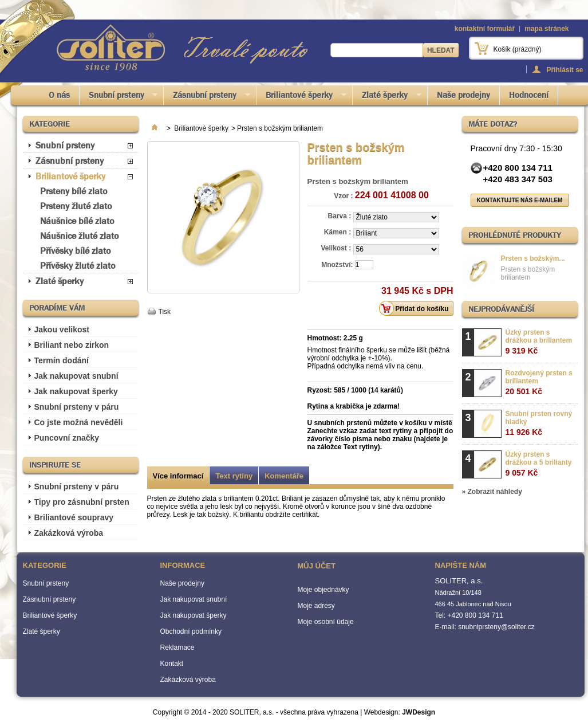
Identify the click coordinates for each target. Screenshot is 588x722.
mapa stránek (546, 29)
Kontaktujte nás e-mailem (520, 200)
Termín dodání (62, 360)
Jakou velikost (62, 329)
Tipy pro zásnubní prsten (82, 502)
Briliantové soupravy (74, 517)
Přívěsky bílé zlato (75, 251)
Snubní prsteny (119, 97)
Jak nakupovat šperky (76, 391)
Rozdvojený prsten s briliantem (539, 382)
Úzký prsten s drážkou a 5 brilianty (539, 464)
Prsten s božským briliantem (528, 273)
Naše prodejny (463, 95)
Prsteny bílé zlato (74, 191)
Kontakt (172, 664)
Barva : (340, 216)
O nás (59, 95)
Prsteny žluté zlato (76, 206)
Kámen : (339, 232)
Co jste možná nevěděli (79, 422)
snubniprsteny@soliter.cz (496, 627)
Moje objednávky (323, 590)
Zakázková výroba (69, 533)
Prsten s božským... (533, 258)
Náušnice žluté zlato (79, 236)
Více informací (178, 476)
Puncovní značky (67, 438)
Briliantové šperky (301, 97)
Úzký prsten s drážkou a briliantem (539, 342)
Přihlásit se (565, 70)
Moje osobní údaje (326, 622)
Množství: (337, 265)
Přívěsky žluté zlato (78, 266)
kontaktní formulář (485, 29)
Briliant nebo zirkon (72, 345)
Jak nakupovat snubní (76, 376)
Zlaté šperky (387, 97)
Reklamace (177, 648)
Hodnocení (529, 95)
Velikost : (337, 248)
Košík (518, 49)
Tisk (165, 312)
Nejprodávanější (501, 309)
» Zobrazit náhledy (492, 492)
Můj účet (317, 566)
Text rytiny (234, 476)
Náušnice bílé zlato (77, 221)
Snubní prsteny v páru (77, 407)
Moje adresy (316, 606)
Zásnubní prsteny (207, 97)
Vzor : (343, 196)
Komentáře (284, 476)
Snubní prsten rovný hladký (539, 423)
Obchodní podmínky (191, 631)
